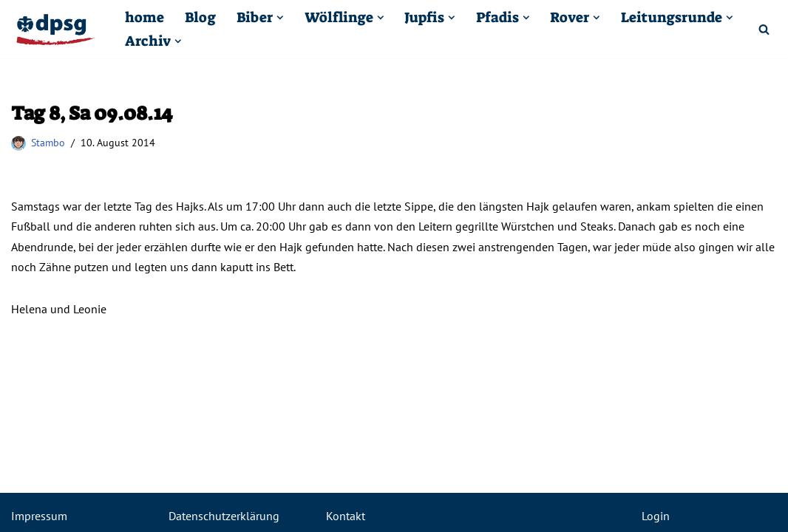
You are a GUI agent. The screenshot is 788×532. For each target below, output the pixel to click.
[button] (280, 18)
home (145, 17)
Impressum (39, 516)
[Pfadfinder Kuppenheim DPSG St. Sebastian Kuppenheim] (55, 30)
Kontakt (346, 516)
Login (656, 516)
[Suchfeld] (764, 29)
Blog (200, 17)
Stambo (48, 142)
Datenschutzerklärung (224, 516)
